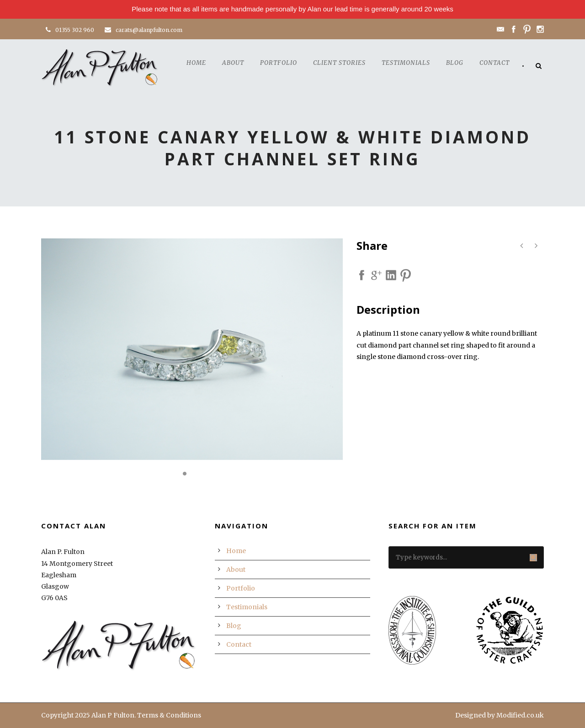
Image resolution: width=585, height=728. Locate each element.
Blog (455, 63)
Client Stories (339, 63)
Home (196, 63)
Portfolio (279, 63)
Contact (495, 63)
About (233, 63)
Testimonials (406, 63)
